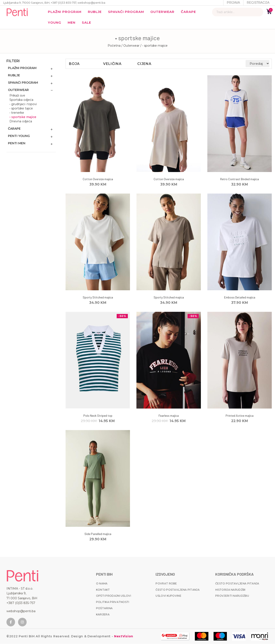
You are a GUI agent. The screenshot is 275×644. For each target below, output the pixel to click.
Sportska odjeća (21, 100)
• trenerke (17, 113)
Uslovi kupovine (168, 596)
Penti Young (19, 136)
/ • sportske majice (154, 46)
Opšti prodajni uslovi (114, 596)
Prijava (233, 3)
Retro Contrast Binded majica (240, 179)
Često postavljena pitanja (178, 590)
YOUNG (55, 23)
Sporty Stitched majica (98, 297)
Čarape (191, 12)
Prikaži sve (17, 96)
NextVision (123, 636)
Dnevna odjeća (21, 121)
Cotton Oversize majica (98, 179)
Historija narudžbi (230, 590)
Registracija (258, 3)
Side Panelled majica (98, 534)
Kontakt (103, 590)
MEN (72, 23)
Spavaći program (128, 12)
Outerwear (165, 12)
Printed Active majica (240, 416)
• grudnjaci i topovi (23, 104)
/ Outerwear (131, 46)
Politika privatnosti (113, 602)
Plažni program (65, 12)
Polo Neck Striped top (98, 416)
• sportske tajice (21, 109)
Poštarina (104, 608)
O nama (102, 584)
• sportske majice (23, 117)
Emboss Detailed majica (240, 297)
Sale (88, 23)
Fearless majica (169, 416)
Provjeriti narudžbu (232, 596)
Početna (114, 46)
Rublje (96, 12)
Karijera (103, 615)
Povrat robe (166, 584)
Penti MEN (17, 143)
